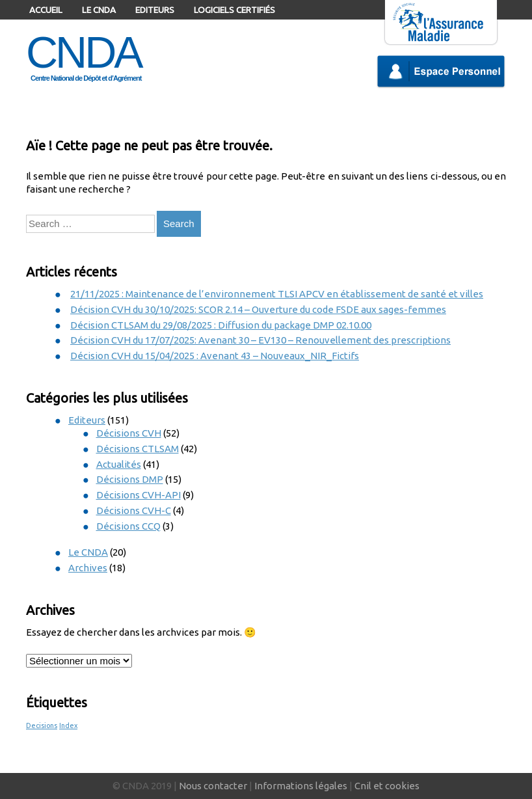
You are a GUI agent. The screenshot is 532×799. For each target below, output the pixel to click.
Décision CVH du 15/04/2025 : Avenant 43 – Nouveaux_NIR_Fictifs (215, 356)
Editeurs (155, 10)
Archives (88, 568)
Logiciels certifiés (234, 10)
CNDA (84, 52)
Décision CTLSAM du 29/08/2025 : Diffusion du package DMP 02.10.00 (221, 325)
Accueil (46, 10)
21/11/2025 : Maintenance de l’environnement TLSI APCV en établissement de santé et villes (277, 294)
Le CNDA (99, 10)
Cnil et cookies (387, 786)
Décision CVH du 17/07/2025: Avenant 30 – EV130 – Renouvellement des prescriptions (260, 340)
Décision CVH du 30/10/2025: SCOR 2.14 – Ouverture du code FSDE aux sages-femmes (258, 309)
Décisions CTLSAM (138, 449)
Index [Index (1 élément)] (68, 725)
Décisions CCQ (128, 526)
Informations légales (301, 786)
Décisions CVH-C (134, 510)
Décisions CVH (129, 433)
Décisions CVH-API (139, 495)
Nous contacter (213, 786)
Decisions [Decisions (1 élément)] (42, 725)
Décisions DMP (130, 479)
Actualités (119, 464)
